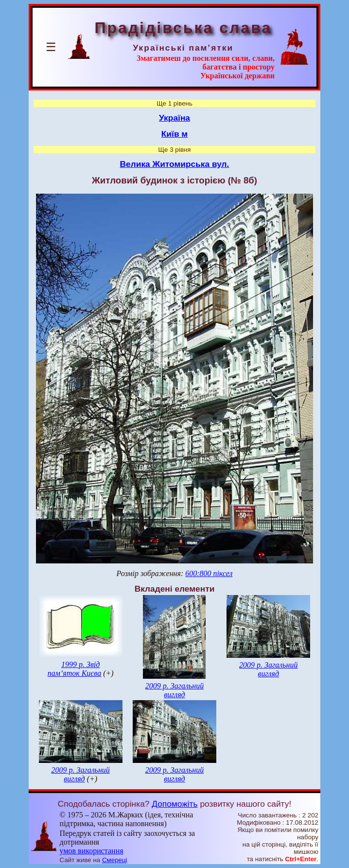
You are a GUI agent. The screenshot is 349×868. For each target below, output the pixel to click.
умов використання (92, 851)
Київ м (174, 134)
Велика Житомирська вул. (175, 164)
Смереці (115, 860)
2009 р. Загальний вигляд (174, 690)
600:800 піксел (209, 573)
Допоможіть (174, 804)
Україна (174, 118)
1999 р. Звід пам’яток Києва (74, 669)
